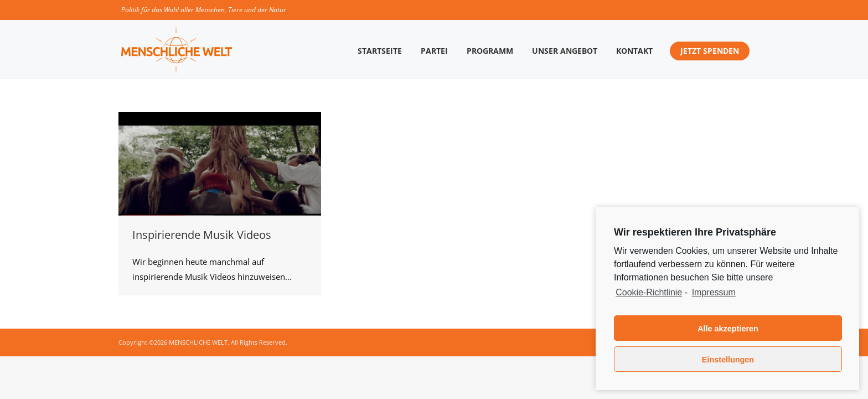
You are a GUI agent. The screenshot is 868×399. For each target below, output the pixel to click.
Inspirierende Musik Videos (202, 235)
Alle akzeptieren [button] (728, 329)
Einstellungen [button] (728, 360)
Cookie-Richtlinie (649, 292)
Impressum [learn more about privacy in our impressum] (714, 292)
